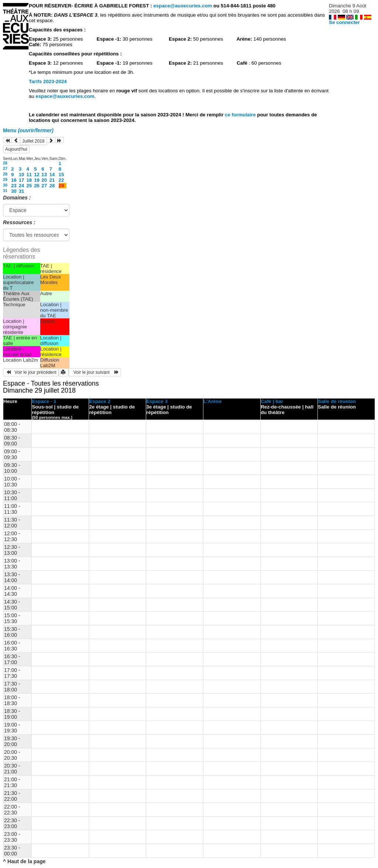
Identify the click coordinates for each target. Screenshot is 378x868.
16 (14, 180)
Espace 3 (157, 401)
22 (61, 180)
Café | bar (272, 401)
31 (5, 191)
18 (29, 180)
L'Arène (212, 401)
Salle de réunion (337, 401)
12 (37, 175)
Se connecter (344, 22)
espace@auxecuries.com (183, 6)
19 (37, 180)
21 (52, 180)
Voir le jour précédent (31, 372)
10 (22, 175)
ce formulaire (241, 115)
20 (44, 180)
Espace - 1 (44, 401)
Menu (28, 130)
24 (22, 186)
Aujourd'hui (16, 149)
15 (61, 175)
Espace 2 (100, 401)
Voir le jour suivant (95, 372)
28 (5, 174)
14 (52, 175)
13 (44, 175)
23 (14, 186)
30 (5, 185)
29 (5, 180)
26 (5, 163)
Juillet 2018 (33, 141)
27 (5, 168)
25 (29, 186)
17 (22, 180)
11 (29, 175)
